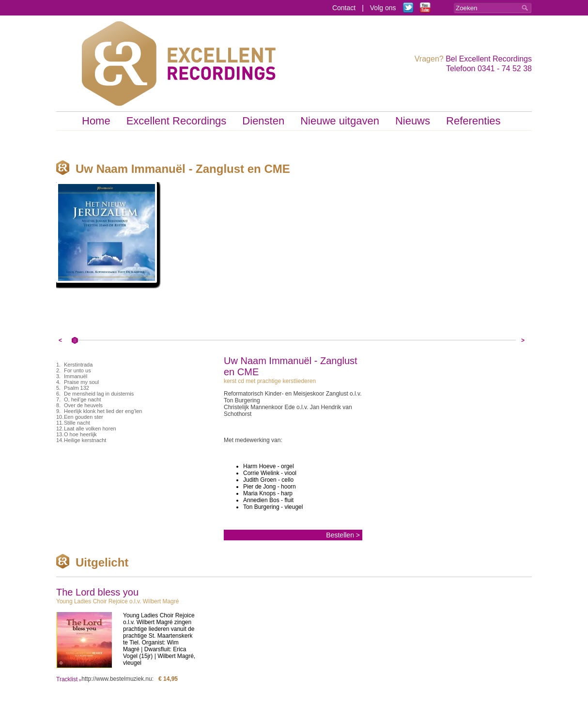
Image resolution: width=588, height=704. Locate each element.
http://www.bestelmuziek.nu (116, 679)
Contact (344, 8)
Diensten (263, 121)
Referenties (473, 121)
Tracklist (67, 679)
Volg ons (383, 8)
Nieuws (413, 121)
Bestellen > (343, 535)
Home (96, 121)
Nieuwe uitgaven (340, 121)
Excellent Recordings (177, 121)
